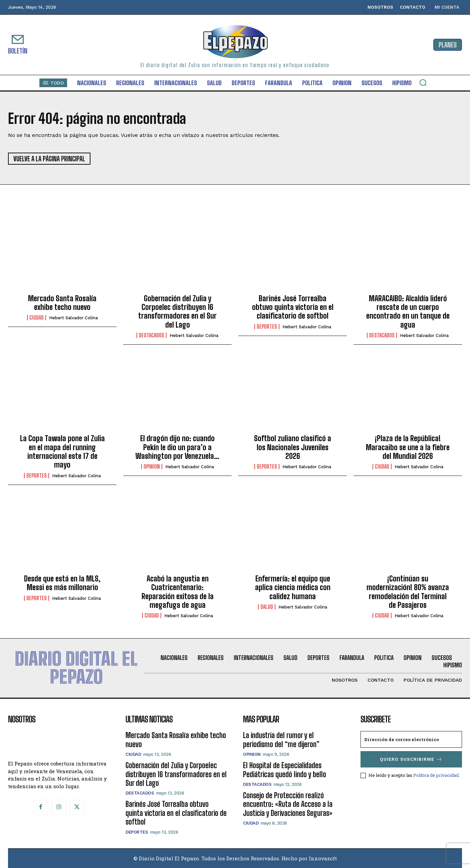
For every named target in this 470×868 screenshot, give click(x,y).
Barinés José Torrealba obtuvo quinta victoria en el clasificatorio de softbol (293, 307)
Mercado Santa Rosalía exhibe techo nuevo (62, 303)
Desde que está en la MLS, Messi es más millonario (62, 583)
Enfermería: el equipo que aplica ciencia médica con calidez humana (293, 587)
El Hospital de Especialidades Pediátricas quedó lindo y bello (285, 770)
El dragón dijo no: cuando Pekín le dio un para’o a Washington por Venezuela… (177, 447)
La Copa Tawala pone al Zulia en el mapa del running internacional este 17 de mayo (62, 452)
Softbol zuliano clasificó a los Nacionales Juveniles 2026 (293, 447)
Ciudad (37, 318)
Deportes (267, 327)
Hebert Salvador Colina (73, 318)
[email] (411, 739)
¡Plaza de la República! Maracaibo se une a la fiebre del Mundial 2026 (408, 447)
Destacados (152, 335)
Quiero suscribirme (411, 759)
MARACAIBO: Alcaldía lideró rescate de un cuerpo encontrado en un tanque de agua (408, 312)
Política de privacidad (436, 775)
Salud (267, 607)
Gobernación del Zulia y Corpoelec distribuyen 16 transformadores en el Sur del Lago (177, 312)
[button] (423, 82)
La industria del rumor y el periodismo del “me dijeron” (281, 740)
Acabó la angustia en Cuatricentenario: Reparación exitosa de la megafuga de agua (178, 592)
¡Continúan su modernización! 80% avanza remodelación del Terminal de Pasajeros (408, 592)
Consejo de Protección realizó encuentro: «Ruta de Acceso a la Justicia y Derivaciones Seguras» (288, 804)
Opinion (152, 467)
